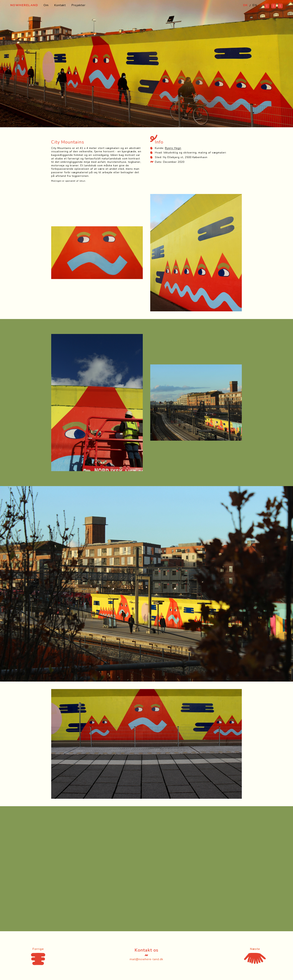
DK (245, 5)
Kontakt (60, 5)
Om (46, 5)
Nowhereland (24, 5)
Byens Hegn (173, 148)
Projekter (78, 5)
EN (255, 5)
